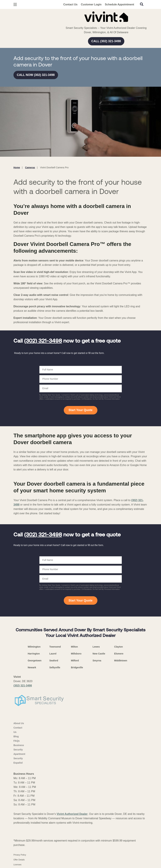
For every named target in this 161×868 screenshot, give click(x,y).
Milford (75, 661)
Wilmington (34, 647)
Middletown (121, 661)
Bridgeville (77, 667)
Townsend (55, 647)
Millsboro (76, 654)
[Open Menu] (15, 4)
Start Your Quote (80, 410)
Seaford (54, 661)
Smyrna (97, 661)
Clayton (119, 647)
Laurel (53, 654)
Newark (32, 667)
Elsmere (119, 654)
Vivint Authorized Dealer (72, 814)
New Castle (99, 654)
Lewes (96, 647)
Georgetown (35, 661)
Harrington (34, 654)
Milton (74, 647)
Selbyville (55, 667)
